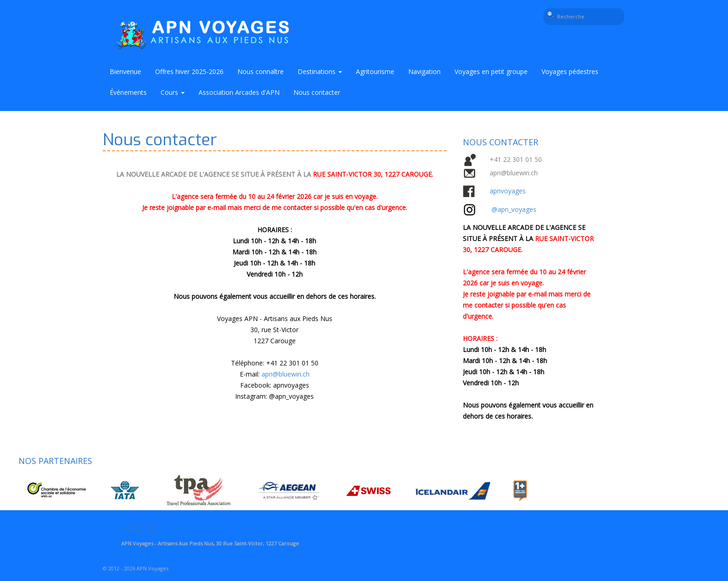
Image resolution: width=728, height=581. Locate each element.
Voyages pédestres (570, 71)
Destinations (320, 71)
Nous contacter (317, 92)
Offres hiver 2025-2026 (189, 71)
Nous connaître (261, 71)
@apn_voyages (291, 396)
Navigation (424, 71)
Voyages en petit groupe (491, 71)
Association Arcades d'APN (239, 92)
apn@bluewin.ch (286, 374)
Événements (128, 92)
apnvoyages (508, 191)
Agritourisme (375, 71)
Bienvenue (125, 71)
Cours (173, 92)
